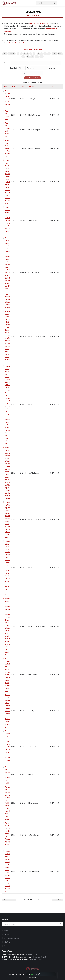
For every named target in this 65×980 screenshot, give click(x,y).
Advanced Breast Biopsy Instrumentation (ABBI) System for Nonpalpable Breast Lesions (8, 803)
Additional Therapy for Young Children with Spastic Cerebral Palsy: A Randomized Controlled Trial (8, 520)
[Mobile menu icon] (61, 3)
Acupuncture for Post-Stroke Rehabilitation (7, 148)
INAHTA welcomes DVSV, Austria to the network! (18, 957)
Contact (7, 934)
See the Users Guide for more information (23, 43)
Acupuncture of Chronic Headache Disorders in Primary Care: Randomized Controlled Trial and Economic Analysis (8, 182)
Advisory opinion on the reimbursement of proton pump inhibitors (8, 835)
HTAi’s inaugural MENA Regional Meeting (15, 959)
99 (28, 57)
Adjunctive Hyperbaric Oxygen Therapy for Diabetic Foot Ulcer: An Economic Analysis (7, 711)
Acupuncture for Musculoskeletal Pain (7, 130)
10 (45, 54)
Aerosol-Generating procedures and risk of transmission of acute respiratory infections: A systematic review (8, 871)
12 (23, 57)
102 (42, 57)
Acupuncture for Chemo (7, 115)
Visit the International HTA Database (14, 955)
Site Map (7, 942)
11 (49, 54)
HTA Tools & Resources (12, 938)
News (6, 946)
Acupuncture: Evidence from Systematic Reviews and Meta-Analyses (8, 221)
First (5, 53)
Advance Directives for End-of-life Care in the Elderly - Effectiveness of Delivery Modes (8, 747)
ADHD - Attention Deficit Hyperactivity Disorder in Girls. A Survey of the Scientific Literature (8, 675)
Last (60, 53)
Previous (12, 53)
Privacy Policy (32, 978)
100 (32, 57)
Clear (37, 78)
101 (37, 57)
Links (6, 930)
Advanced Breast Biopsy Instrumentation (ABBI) (8, 775)
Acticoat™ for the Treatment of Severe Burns (7, 99)
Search (29, 78)
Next (54, 53)
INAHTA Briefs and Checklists (39, 23)
